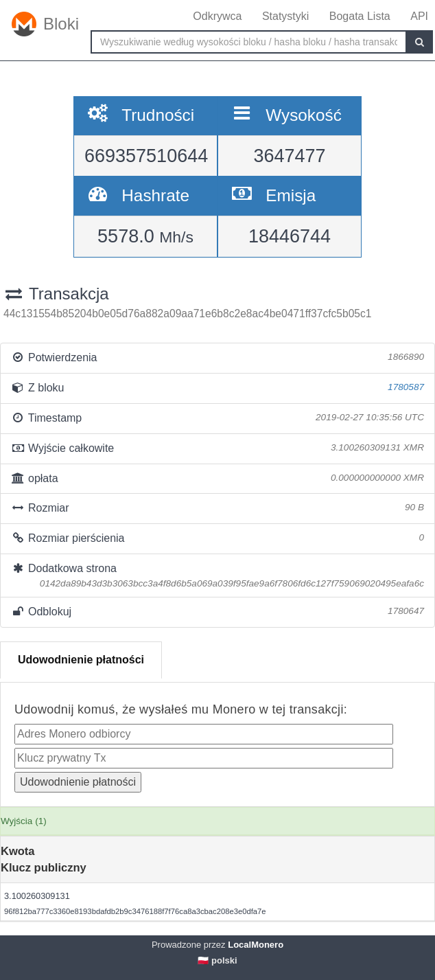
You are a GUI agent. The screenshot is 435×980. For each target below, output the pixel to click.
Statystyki (285, 16)
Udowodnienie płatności (81, 660)
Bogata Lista (360, 16)
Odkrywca (217, 16)
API (419, 16)
